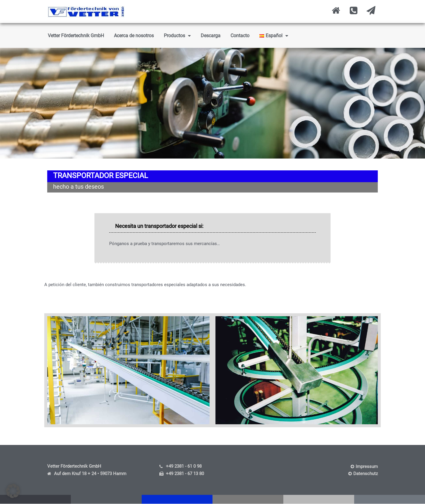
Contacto (240, 36)
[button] (13, 491)
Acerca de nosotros (134, 36)
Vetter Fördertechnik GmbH (76, 36)
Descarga (211, 36)
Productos (177, 36)
